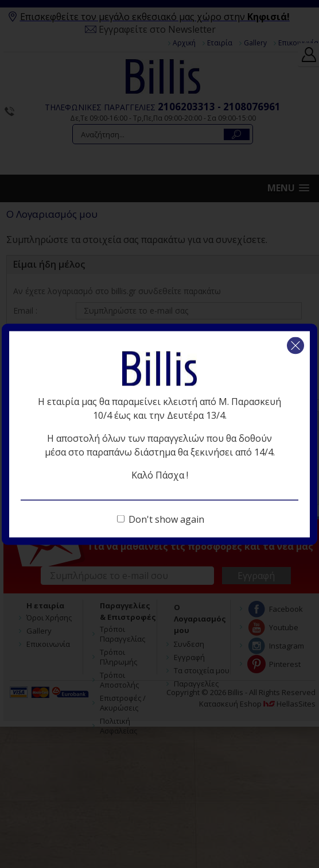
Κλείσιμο (295, 345)
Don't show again (166, 519)
